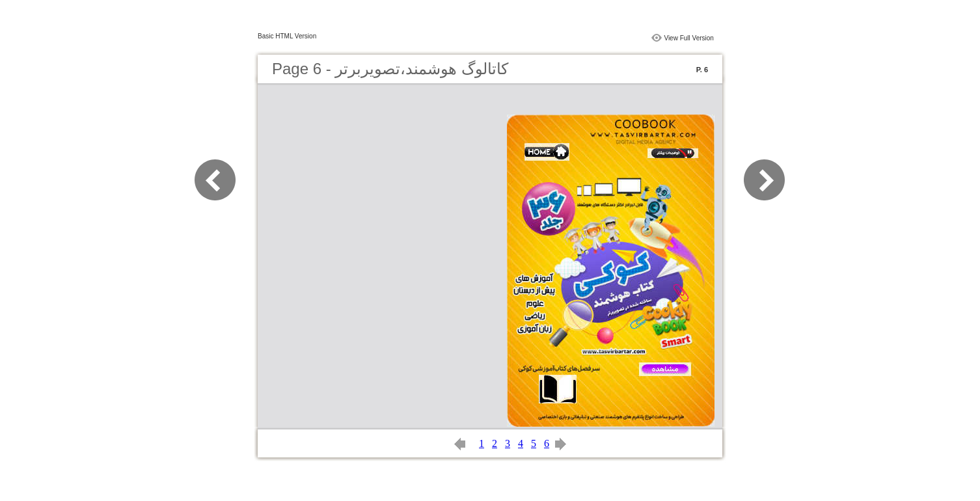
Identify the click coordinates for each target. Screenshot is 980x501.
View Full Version (689, 38)
